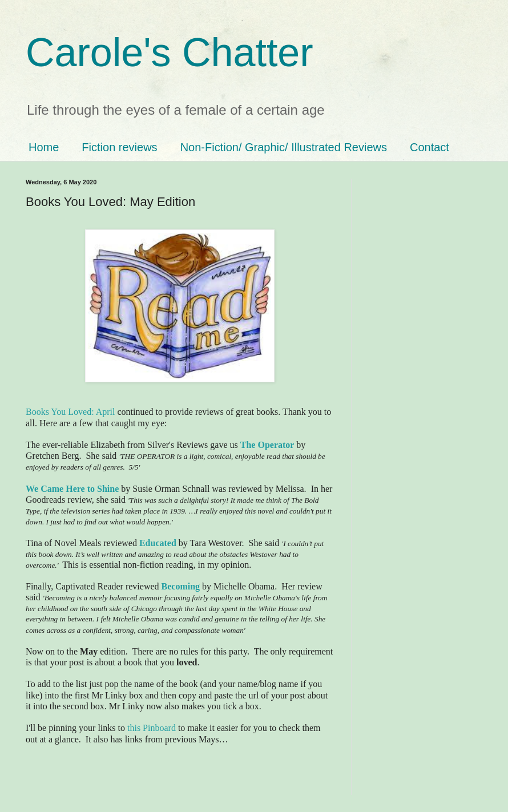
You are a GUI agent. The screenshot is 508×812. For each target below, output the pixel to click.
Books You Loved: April (70, 412)
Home (44, 147)
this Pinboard (152, 728)
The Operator (267, 445)
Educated (158, 543)
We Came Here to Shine (72, 489)
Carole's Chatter (170, 52)
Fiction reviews (119, 147)
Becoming (181, 586)
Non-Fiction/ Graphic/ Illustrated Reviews (284, 147)
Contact (430, 147)
